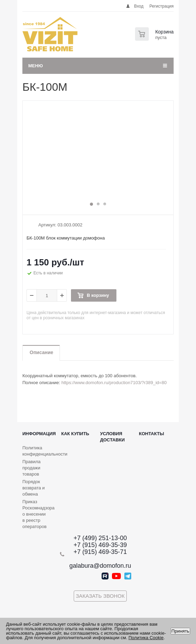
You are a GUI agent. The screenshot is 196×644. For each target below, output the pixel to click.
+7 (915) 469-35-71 (100, 552)
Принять (180, 631)
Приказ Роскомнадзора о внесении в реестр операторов (38, 514)
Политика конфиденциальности (45, 451)
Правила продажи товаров (32, 468)
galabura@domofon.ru (100, 566)
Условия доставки (113, 437)
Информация (39, 434)
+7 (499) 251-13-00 (100, 538)
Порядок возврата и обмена (34, 488)
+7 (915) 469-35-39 (100, 545)
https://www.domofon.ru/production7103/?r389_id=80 (114, 383)
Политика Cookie (146, 638)
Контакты (151, 434)
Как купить (75, 434)
